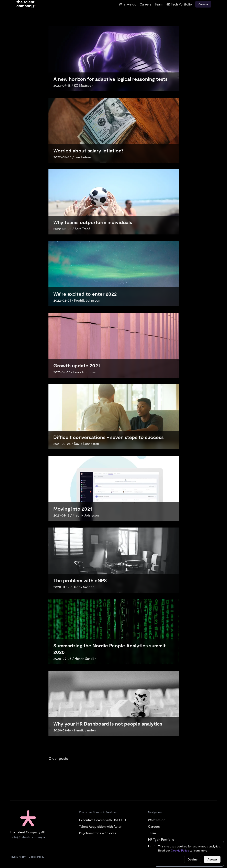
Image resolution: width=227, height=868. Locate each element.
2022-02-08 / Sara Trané (72, 229)
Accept (212, 859)
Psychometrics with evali (98, 833)
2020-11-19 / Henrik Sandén (74, 587)
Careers (146, 4)
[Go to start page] (26, 4)
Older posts (58, 758)
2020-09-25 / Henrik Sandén (75, 658)
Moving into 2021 (73, 509)
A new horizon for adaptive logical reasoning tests (110, 79)
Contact (203, 4)
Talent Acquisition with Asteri (101, 826)
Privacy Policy (18, 857)
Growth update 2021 (77, 365)
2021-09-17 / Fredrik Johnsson (76, 372)
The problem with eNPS (80, 580)
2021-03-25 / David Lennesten (76, 444)
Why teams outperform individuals (93, 222)
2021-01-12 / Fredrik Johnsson (76, 515)
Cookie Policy (36, 857)
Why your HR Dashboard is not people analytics (108, 724)
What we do (128, 4)
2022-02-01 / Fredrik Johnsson (77, 300)
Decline (193, 859)
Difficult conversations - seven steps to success (109, 437)
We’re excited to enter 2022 (85, 294)
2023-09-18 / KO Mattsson (73, 85)
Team (159, 4)
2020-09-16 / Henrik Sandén (75, 730)
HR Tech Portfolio (179, 4)
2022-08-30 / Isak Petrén (72, 157)
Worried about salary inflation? (88, 151)
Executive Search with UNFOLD (102, 820)
